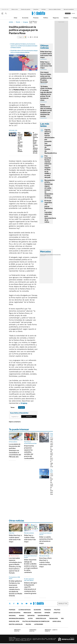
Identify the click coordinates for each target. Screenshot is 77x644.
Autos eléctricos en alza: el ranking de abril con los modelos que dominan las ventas (46, 110)
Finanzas (36, 18)
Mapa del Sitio (14, 621)
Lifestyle (57, 613)
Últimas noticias (25, 610)
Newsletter (63, 603)
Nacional (12, 616)
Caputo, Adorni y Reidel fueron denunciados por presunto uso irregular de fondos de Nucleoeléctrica (51, 141)
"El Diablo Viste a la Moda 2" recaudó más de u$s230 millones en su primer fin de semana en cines (46, 93)
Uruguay (25, 22)
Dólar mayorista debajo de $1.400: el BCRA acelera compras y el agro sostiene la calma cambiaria (31, 566)
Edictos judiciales (16, 624)
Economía (25, 18)
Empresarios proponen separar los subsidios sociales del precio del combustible (29, 452)
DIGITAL (18, 630)
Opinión (66, 18)
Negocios (56, 18)
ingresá (73, 13)
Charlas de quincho (26, 9)
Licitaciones (39, 624)
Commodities (52, 255)
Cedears (58, 255)
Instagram (18, 604)
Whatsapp (31, 604)
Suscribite (29, 416)
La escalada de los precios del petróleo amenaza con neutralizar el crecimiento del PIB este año (15, 450)
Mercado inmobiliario (69, 9)
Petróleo (44, 9)
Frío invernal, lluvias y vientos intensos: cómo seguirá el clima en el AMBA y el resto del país (48, 167)
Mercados (27, 613)
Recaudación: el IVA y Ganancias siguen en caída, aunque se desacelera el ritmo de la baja (50, 189)
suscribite (68, 13)
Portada (12, 610)
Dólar (16, 18)
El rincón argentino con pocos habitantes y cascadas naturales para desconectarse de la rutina (50, 211)
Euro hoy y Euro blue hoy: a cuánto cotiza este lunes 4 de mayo (45, 562)
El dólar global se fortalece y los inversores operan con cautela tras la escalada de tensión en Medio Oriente (24, 46)
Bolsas (47, 255)
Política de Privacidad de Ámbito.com (36, 621)
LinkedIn (22, 604)
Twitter (10, 604)
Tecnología (54, 618)
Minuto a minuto (15, 556)
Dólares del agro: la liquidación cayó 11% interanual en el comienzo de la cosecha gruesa (31, 588)
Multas (28, 624)
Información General (17, 618)
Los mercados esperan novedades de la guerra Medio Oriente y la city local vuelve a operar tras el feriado (15, 566)
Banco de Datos (15, 613)
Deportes (31, 616)
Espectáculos (41, 618)
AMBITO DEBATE (51, 630)
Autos (30, 618)
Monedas (43, 255)
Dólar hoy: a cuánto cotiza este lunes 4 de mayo (46, 65)
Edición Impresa (43, 616)
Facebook (14, 604)
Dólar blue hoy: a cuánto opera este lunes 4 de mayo (46, 54)
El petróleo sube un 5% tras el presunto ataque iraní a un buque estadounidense (24, 51)
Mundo (18, 22)
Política (46, 18)
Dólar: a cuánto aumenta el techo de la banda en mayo (46, 540)
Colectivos (36, 9)
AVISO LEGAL (57, 621)
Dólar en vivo (15, 9)
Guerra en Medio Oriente (55, 9)
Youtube (26, 604)
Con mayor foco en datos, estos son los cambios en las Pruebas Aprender (46, 77)
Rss (62, 618)
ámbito (11, 22)
